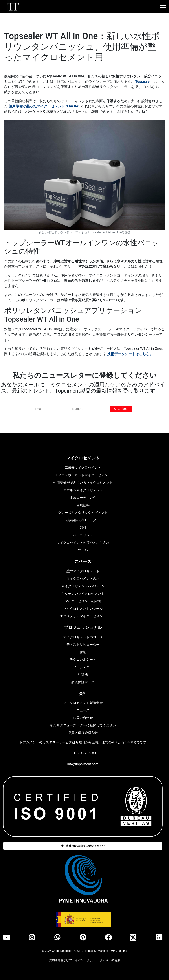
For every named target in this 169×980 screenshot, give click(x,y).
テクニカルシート (83, 660)
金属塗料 (83, 505)
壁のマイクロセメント (83, 571)
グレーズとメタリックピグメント (83, 513)
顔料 (83, 528)
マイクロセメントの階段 (83, 601)
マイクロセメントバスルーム (83, 586)
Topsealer (143, 82)
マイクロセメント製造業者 (83, 703)
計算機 (83, 675)
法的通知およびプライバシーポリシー (74, 960)
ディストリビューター (83, 645)
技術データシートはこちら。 (130, 354)
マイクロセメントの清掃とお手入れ (83, 543)
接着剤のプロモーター (83, 520)
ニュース (83, 710)
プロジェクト (83, 667)
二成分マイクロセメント (83, 468)
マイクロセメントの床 (83, 579)
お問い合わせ (83, 718)
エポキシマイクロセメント (83, 490)
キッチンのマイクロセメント (83, 594)
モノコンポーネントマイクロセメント (83, 475)
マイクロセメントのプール (83, 609)
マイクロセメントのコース (83, 637)
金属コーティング (83, 498)
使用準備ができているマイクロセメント (83, 483)
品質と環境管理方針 (83, 733)
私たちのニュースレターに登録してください (83, 725)
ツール (83, 550)
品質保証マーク (83, 682)
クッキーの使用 (110, 960)
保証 (83, 652)
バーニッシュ (83, 535)
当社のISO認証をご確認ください (83, 846)
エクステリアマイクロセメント (83, 616)
